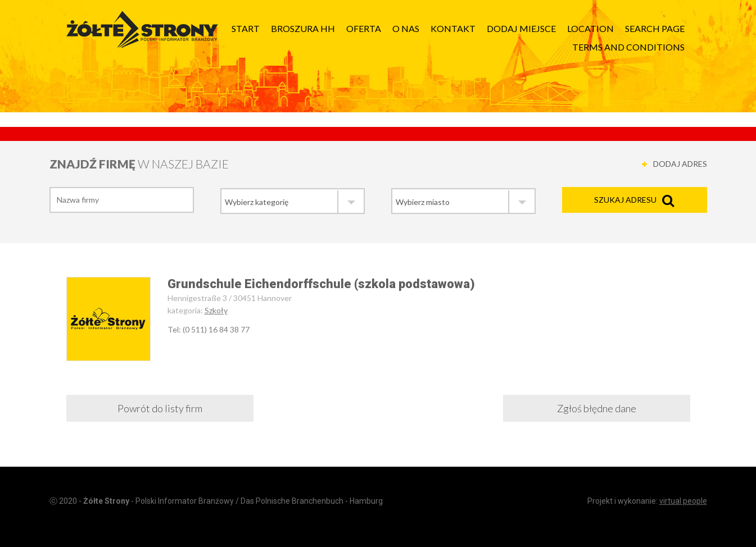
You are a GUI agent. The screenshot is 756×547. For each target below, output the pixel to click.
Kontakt (453, 28)
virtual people (683, 501)
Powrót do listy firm (160, 408)
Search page (655, 28)
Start (246, 28)
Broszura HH (303, 28)
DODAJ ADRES (680, 164)
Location (590, 28)
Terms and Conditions (628, 47)
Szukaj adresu (625, 200)
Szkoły (216, 310)
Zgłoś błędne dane (597, 408)
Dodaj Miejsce (521, 28)
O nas (406, 28)
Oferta (364, 28)
